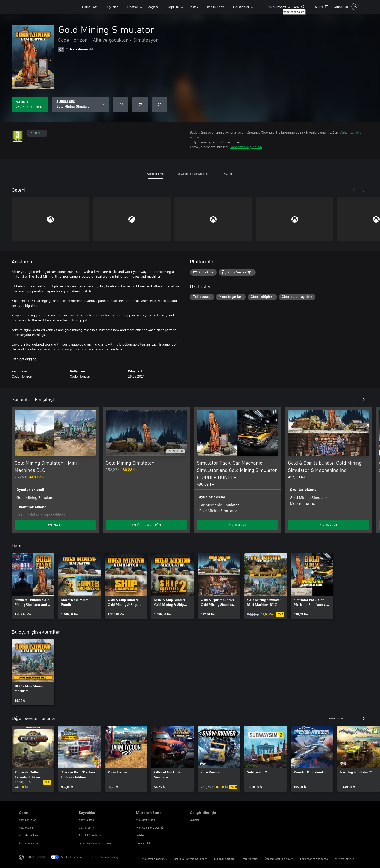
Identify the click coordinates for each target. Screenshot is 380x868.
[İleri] (364, 190)
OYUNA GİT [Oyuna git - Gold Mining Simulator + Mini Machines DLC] (55, 525)
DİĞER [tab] (227, 174)
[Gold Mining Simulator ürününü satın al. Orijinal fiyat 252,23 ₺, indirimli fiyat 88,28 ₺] (30, 105)
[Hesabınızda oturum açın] (346, 7)
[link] (33, 586)
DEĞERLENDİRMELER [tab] (193, 174)
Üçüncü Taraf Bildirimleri (279, 859)
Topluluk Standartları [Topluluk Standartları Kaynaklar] (91, 835)
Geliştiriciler (241, 7)
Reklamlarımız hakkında (314, 859)
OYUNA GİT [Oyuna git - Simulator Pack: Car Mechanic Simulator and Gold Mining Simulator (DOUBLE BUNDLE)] (238, 525)
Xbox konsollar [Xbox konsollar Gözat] (27, 820)
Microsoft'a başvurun (154, 859)
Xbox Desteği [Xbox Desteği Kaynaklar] (87, 820)
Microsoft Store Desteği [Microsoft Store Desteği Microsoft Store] (150, 827)
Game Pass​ (90, 7)
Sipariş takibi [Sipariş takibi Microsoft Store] (144, 843)
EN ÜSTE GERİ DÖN (146, 525)
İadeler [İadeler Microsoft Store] (140, 835)
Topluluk (174, 7)
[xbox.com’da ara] (299, 6)
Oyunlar (112, 7)
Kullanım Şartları (224, 859)
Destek (193, 7)
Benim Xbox (216, 7)
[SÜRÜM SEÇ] (81, 105)
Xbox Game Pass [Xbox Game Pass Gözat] (29, 835)
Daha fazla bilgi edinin (246, 147)
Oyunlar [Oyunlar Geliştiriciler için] (195, 820)
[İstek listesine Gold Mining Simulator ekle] (121, 105)
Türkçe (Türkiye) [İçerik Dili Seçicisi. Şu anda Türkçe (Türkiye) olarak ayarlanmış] (35, 857)
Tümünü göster (335, 718)
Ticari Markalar (249, 859)
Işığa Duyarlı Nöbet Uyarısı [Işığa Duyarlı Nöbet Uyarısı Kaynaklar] (95, 843)
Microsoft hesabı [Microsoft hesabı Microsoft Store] (146, 820)
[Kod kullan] (159, 105)
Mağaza (153, 7)
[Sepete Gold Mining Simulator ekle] (140, 105)
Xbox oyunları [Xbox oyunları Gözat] (27, 827)
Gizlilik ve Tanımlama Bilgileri (190, 859)
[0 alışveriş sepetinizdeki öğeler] (322, 6)
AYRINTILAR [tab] (155, 174)
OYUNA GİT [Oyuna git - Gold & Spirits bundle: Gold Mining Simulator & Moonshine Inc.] (329, 525)
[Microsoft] (36, 7)
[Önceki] (354, 190)
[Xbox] (67, 7)
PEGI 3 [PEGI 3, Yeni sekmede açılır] (37, 133)
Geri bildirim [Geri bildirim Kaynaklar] (86, 827)
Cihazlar (133, 7)
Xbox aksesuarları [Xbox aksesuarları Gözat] (29, 843)
